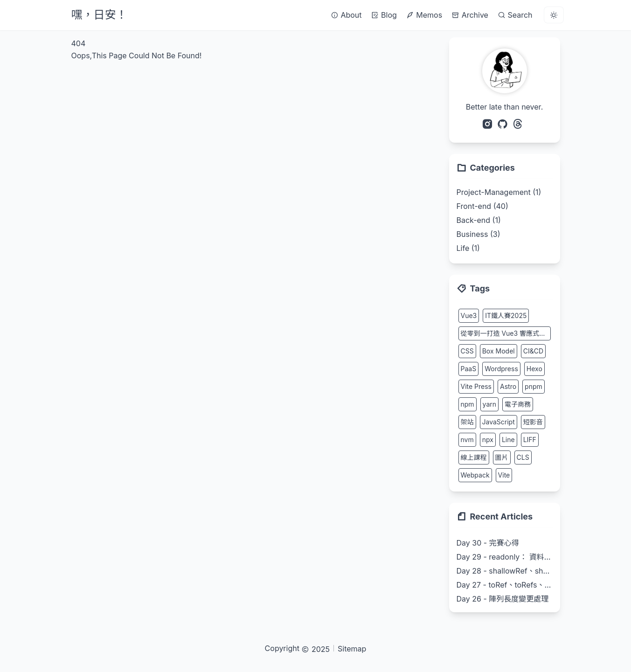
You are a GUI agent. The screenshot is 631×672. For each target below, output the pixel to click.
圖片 (502, 457)
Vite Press (476, 386)
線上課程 (474, 457)
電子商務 (518, 404)
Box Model (499, 351)
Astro (508, 386)
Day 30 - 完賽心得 (488, 543)
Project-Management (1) (499, 192)
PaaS (469, 369)
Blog (384, 15)
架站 (467, 422)
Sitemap (352, 649)
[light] (554, 15)
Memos (424, 15)
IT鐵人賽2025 (506, 315)
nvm (467, 440)
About (346, 15)
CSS (467, 351)
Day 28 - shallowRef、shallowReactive (505, 571)
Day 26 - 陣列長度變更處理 (503, 599)
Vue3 (469, 315)
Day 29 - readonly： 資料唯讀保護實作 (505, 557)
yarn (489, 404)
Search (515, 15)
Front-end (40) (482, 206)
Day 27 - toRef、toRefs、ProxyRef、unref (505, 585)
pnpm (534, 386)
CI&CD (533, 351)
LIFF (530, 440)
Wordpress (501, 369)
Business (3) (478, 234)
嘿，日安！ (99, 15)
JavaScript (499, 422)
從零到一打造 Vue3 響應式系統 (506, 333)
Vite (504, 475)
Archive (470, 15)
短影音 (533, 422)
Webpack (475, 475)
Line (508, 440)
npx (488, 440)
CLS (523, 457)
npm (468, 404)
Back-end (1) (479, 220)
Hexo (534, 369)
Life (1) (468, 248)
